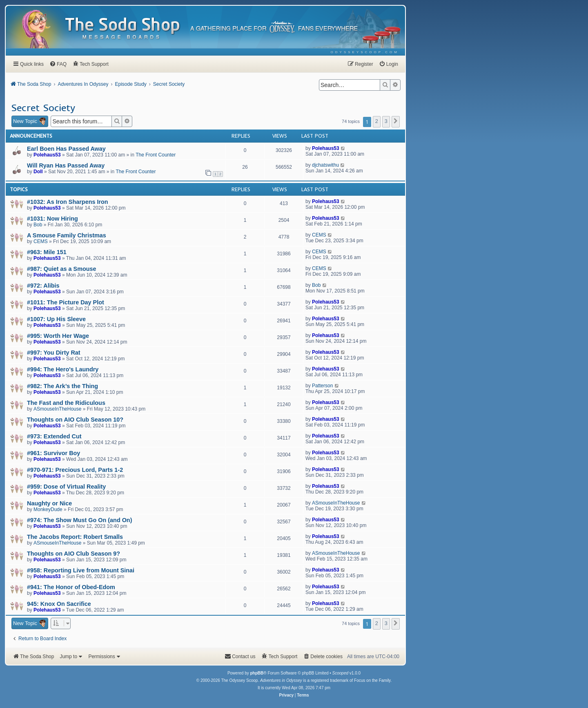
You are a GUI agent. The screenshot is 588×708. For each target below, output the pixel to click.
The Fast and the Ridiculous (66, 403)
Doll (38, 172)
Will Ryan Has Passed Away (66, 165)
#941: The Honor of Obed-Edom (71, 587)
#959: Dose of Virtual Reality (66, 487)
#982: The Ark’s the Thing (62, 386)
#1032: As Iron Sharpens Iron (68, 202)
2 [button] (377, 121)
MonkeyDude (48, 509)
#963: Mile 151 (47, 252)
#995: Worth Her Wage (58, 336)
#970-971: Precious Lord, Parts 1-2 (75, 470)
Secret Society (43, 107)
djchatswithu (325, 165)
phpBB (257, 673)
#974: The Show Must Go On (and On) (79, 520)
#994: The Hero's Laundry (63, 369)
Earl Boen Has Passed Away (66, 149)
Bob (38, 225)
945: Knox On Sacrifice (59, 604)
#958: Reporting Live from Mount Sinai (81, 570)
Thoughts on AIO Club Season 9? (73, 554)
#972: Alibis (43, 286)
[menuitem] (365, 52)
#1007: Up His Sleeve (56, 319)
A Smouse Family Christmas (67, 235)
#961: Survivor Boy (53, 453)
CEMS (41, 241)
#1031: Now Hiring (52, 219)
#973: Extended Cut (54, 436)
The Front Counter (156, 155)
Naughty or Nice (49, 503)
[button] (396, 122)
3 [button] (386, 121)
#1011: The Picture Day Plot (66, 302)
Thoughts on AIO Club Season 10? (75, 420)
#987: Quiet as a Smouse (62, 269)
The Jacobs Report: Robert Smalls (75, 537)
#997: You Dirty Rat (54, 353)
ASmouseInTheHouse (57, 409)
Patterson (322, 386)
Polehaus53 (47, 155)
